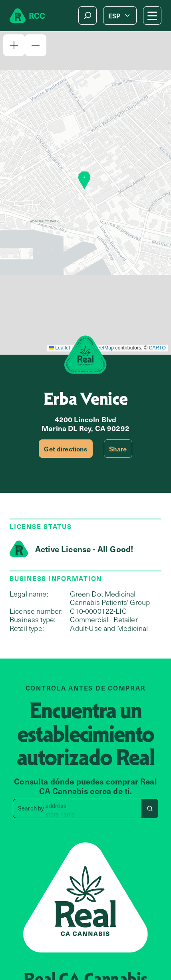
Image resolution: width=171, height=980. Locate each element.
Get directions (66, 449)
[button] (14, 45)
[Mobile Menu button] (152, 16)
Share (118, 449)
